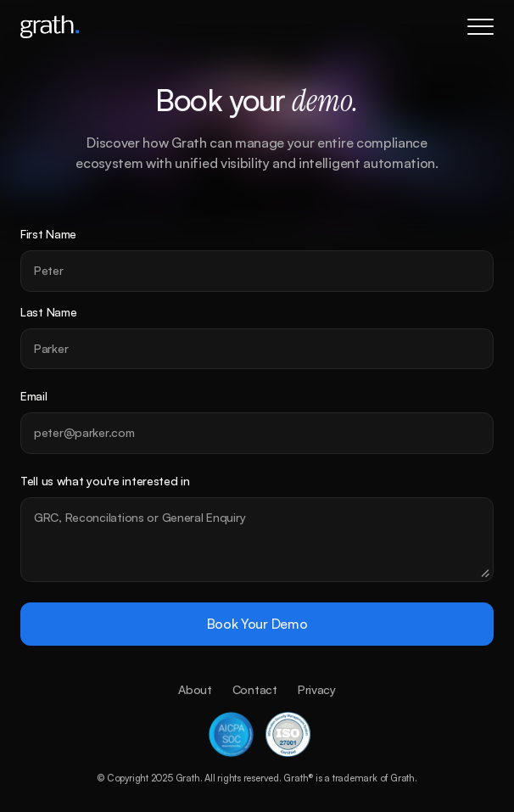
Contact (255, 689)
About (195, 689)
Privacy (317, 689)
